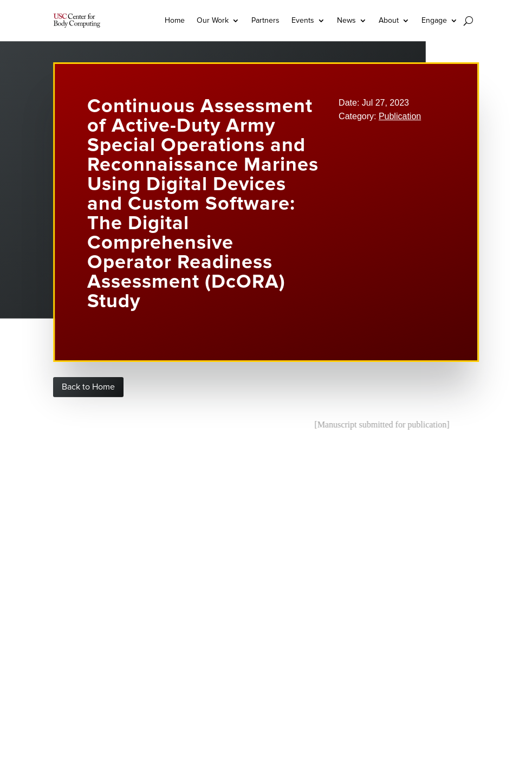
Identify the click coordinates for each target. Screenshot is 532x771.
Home (175, 20)
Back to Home (88, 387)
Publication (400, 116)
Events (303, 20)
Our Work (213, 20)
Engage (434, 20)
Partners (265, 20)
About (389, 20)
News (346, 20)
